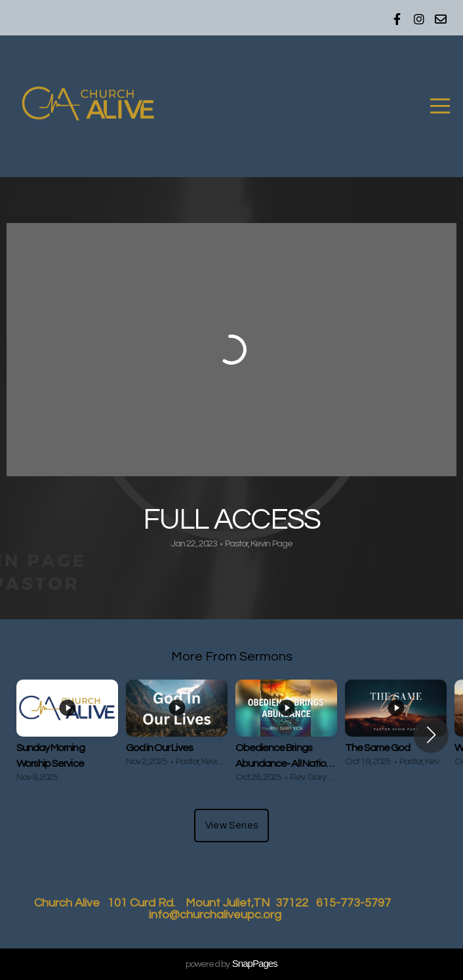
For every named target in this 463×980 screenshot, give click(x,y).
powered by (231, 964)
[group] (67, 734)
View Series (231, 826)
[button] (431, 735)
